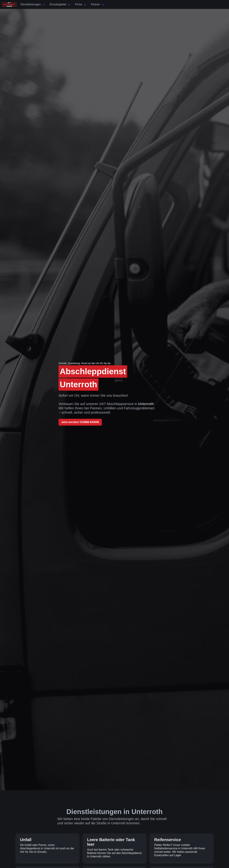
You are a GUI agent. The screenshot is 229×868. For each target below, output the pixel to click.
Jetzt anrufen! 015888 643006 (80, 422)
